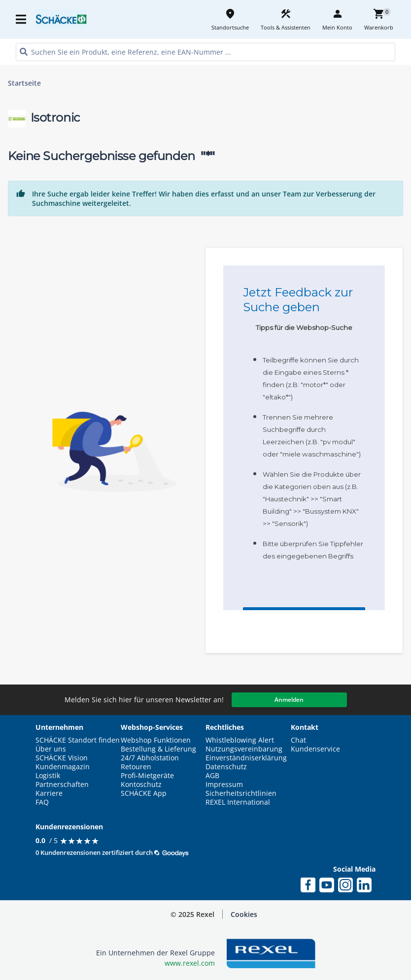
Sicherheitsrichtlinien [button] (241, 793)
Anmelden (289, 700)
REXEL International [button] (238, 802)
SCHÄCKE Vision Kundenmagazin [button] (63, 762)
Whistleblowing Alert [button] (240, 740)
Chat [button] (298, 740)
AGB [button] (212, 776)
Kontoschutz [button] (141, 784)
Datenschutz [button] (226, 767)
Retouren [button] (136, 767)
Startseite (24, 83)
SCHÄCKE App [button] (144, 793)
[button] (244, 915)
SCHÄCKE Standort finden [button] (78, 740)
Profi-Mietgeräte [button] (147, 776)
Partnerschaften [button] (62, 784)
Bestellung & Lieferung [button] (158, 749)
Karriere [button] (49, 793)
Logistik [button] (48, 776)
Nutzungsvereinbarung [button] (244, 749)
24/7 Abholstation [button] (150, 758)
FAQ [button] (42, 802)
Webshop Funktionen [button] (156, 740)
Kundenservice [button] (315, 749)
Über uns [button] (51, 749)
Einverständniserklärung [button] (246, 758)
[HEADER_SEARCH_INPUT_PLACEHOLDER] (205, 52)
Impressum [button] (224, 784)
